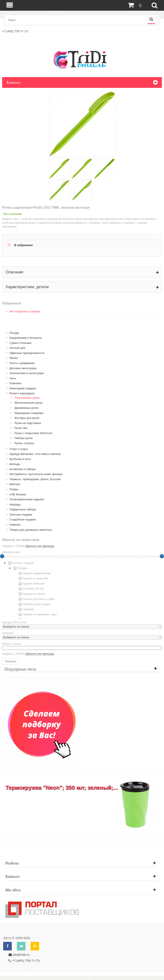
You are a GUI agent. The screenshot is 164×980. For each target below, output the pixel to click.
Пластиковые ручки (27, 398)
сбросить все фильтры (40, 546)
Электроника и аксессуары (27, 373)
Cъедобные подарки (23, 519)
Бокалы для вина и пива (36, 599)
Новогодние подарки (23, 388)
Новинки (15, 525)
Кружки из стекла (31, 594)
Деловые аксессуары (23, 368)
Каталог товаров (21, 563)
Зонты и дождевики (22, 363)
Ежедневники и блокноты (26, 338)
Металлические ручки (29, 403)
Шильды (15, 464)
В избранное (23, 245)
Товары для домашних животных (31, 530)
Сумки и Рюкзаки (20, 343)
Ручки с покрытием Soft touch (33, 433)
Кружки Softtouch (31, 584)
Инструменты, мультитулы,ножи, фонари (36, 474)
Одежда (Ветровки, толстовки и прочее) (35, 454)
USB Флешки (18, 494)
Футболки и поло (20, 459)
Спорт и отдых (19, 449)
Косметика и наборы (23, 469)
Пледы (14, 489)
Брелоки (15, 484)
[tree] (82, 589)
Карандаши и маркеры (29, 413)
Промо (14, 358)
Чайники (26, 609)
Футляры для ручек (27, 418)
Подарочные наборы (23, 509)
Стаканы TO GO (31, 589)
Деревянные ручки (27, 408)
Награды (15, 504)
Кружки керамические (34, 573)
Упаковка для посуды (34, 604)
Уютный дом (17, 348)
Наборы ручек (24, 438)
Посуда (14, 333)
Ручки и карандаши (22, 393)
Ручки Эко (21, 428)
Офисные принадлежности (27, 353)
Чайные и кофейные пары (37, 614)
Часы (13, 378)
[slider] (162, 556)
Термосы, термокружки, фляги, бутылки (35, 479)
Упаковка (15, 383)
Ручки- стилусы (24, 443)
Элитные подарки (21, 515)
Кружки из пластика (33, 578)
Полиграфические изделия (27, 499)
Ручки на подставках (28, 423)
